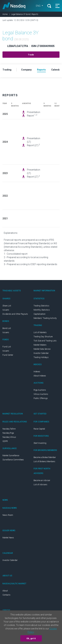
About (5, 591)
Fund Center (8, 355)
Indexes (37, 372)
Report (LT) (33, 145)
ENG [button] (38, 6)
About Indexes (40, 376)
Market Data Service (42, 349)
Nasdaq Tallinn (9, 429)
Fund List (7, 347)
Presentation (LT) (34, 140)
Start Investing (40, 443)
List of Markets (40, 332)
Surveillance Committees (13, 460)
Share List (7, 306)
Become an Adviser (42, 480)
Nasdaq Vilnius (9, 437)
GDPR (5, 441)
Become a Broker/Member (45, 457)
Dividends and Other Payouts (15, 314)
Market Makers (40, 345)
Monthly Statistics (42, 310)
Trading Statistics (41, 306)
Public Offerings (41, 398)
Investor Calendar (41, 353)
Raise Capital (39, 429)
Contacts (6, 595)
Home (5, 14)
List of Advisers (40, 485)
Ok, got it (31, 639)
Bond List (7, 328)
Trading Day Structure (43, 337)
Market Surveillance (11, 456)
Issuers (6, 310)
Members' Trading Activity (45, 318)
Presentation (34, 112)
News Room (8, 515)
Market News (8, 538)
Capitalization (40, 314)
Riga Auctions (40, 390)
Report (32, 115)
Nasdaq (14, 6)
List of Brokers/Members (44, 462)
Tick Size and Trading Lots (45, 341)
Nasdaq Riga (8, 433)
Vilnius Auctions (41, 394)
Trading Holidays (41, 357)
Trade (31, 55)
